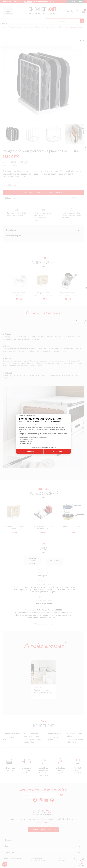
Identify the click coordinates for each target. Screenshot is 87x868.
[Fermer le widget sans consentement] (27, 416)
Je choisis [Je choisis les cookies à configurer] (30, 451)
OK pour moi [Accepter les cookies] (57, 451)
